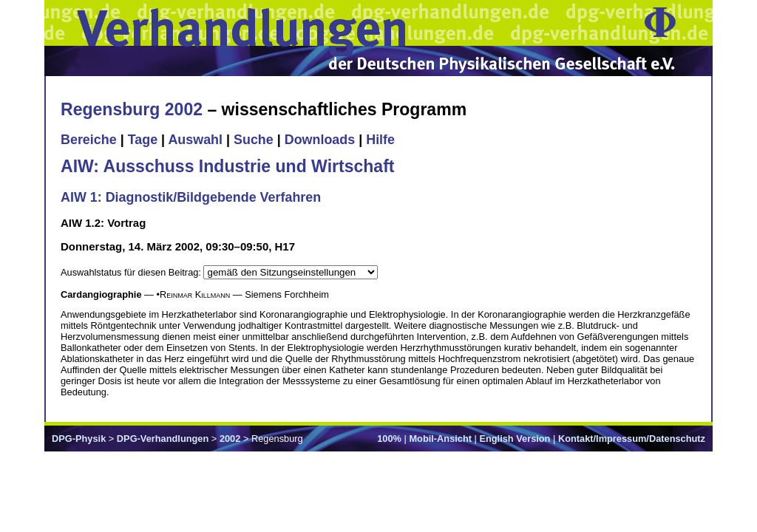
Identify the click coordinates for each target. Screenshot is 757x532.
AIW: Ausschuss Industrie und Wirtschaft (228, 166)
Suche (254, 140)
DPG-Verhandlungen (163, 439)
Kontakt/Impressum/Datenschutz (632, 439)
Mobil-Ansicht (440, 439)
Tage (143, 140)
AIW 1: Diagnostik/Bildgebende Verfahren (191, 197)
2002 (230, 439)
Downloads (320, 140)
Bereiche (89, 140)
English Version (515, 439)
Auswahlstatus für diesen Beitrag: (132, 272)
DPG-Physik (79, 439)
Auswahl (195, 140)
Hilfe (380, 140)
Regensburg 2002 (132, 109)
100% (389, 439)
